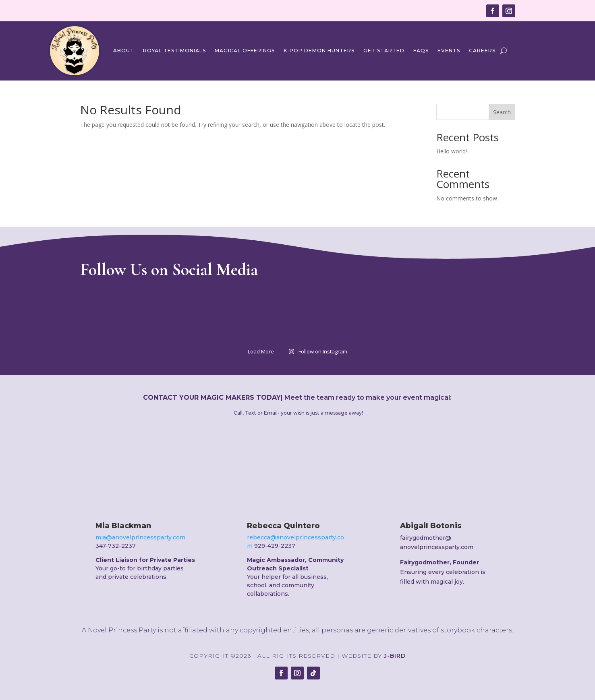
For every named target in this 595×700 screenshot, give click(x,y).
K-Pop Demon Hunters (319, 51)
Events (449, 51)
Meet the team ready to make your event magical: (368, 397)
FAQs (421, 51)
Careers (482, 51)
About (124, 51)
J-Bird (395, 656)
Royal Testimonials (174, 51)
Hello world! (452, 151)
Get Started (384, 51)
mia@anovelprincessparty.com (140, 537)
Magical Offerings (245, 51)
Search (502, 112)
